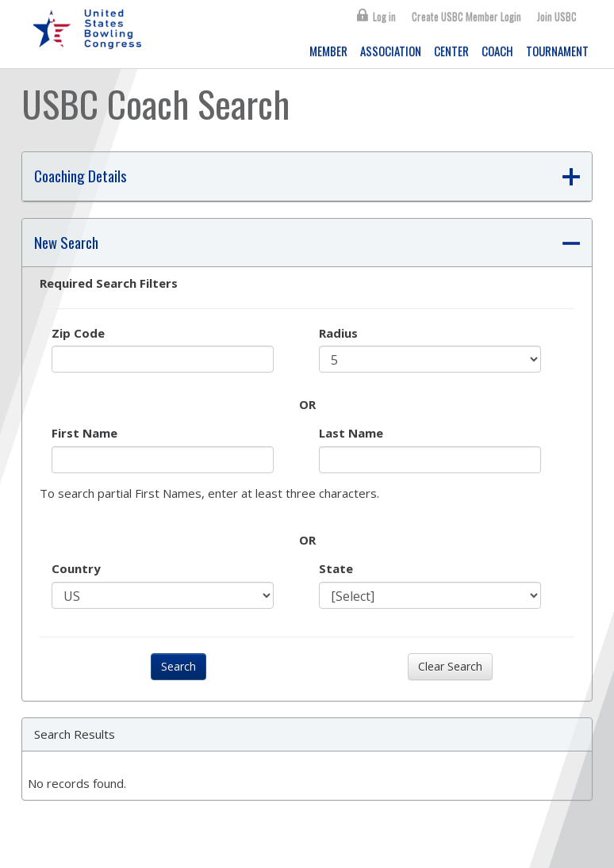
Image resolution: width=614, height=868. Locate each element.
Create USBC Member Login (466, 17)
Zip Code (78, 333)
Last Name (351, 433)
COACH (497, 51)
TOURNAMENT (557, 51)
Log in (384, 17)
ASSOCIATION (391, 51)
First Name (84, 433)
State (336, 568)
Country (76, 568)
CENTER (451, 51)
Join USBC (557, 17)
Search (178, 666)
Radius (338, 333)
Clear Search (450, 666)
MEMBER (328, 51)
